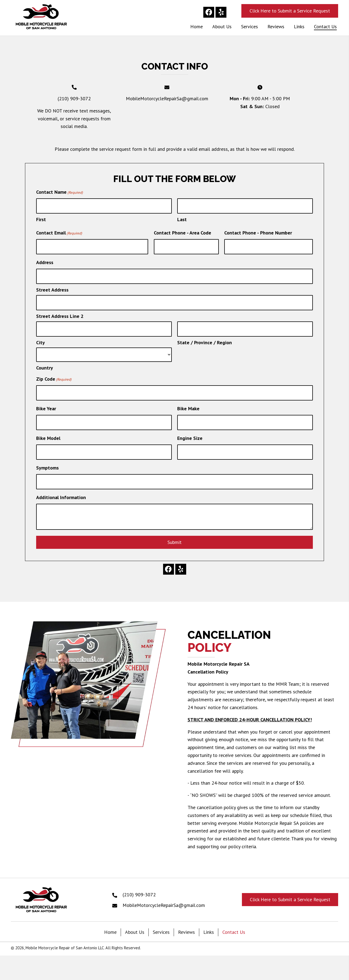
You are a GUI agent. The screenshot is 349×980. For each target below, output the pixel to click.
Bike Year (46, 405)
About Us (135, 926)
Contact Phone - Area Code (183, 232)
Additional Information (61, 491)
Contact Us (234, 926)
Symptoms (47, 463)
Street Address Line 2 (60, 313)
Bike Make (188, 405)
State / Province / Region (205, 339)
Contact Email (59, 232)
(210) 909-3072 (74, 98)
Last (182, 219)
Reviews (186, 926)
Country (45, 364)
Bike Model (48, 433)
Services (161, 926)
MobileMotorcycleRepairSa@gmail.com (167, 98)
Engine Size (190, 433)
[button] (209, 12)
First (41, 219)
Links (209, 926)
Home (110, 926)
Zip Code (54, 376)
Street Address (52, 288)
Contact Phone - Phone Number (258, 232)
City (40, 339)
